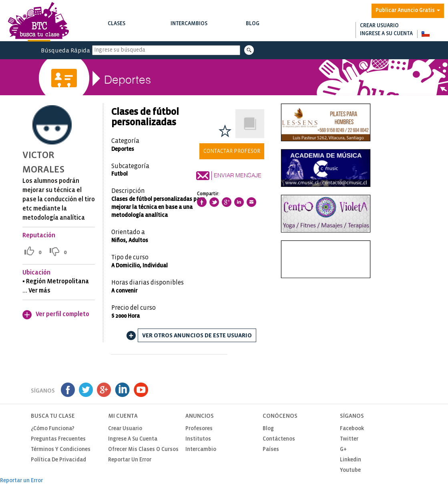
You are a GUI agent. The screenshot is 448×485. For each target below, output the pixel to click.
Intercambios (189, 29)
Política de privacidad (58, 460)
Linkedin (351, 460)
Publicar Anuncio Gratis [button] (408, 11)
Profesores (199, 429)
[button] (425, 34)
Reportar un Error (130, 460)
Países (271, 450)
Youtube (350, 470)
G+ (343, 450)
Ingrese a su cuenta (386, 34)
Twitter (349, 439)
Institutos (198, 439)
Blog (253, 29)
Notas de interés (253, 32)
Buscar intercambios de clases (189, 32)
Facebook (352, 429)
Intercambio (201, 450)
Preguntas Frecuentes (58, 439)
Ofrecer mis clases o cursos (143, 450)
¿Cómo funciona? (53, 429)
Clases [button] (117, 29)
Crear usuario (379, 26)
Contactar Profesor (232, 151)
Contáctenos (279, 439)
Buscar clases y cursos (117, 32)
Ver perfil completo (62, 314)
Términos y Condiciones (61, 450)
